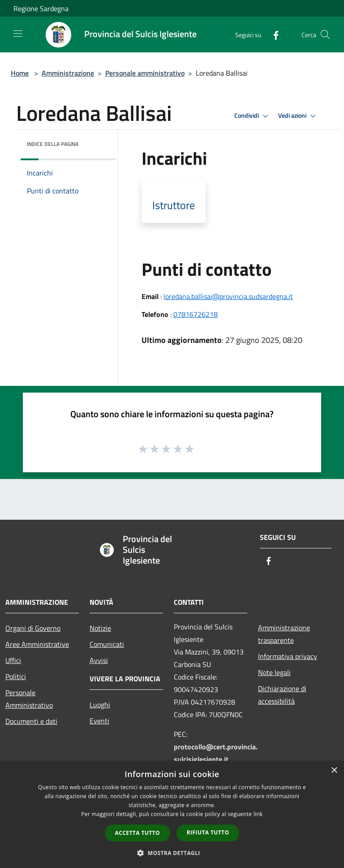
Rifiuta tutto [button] (208, 832)
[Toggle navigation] (18, 34)
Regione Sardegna (41, 9)
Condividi (253, 116)
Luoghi (100, 705)
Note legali (274, 672)
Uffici (13, 660)
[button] (172, 853)
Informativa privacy (288, 656)
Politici (16, 676)
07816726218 (196, 314)
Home (20, 73)
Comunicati (107, 644)
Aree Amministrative (37, 644)
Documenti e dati (31, 721)
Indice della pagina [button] (53, 144)
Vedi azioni (298, 116)
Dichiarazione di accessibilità (282, 695)
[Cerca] (325, 34)
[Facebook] (272, 34)
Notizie (100, 628)
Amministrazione (68, 73)
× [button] (334, 771)
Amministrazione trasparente (284, 634)
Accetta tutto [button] (138, 833)
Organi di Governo (33, 628)
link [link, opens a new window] (258, 814)
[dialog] (172, 815)
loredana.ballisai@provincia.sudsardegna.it (228, 296)
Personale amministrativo (145, 73)
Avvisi (99, 660)
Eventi (99, 721)
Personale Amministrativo (29, 699)
